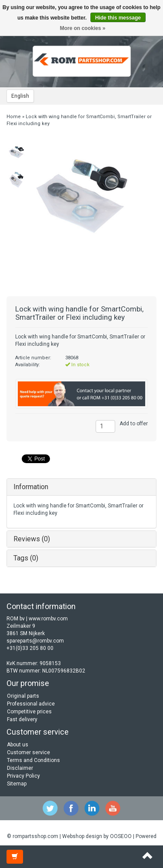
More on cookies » (83, 28)
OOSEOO (121, 836)
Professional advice (31, 704)
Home (14, 117)
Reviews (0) (32, 539)
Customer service (28, 752)
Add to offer (134, 424)
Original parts (23, 696)
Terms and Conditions (33, 760)
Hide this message (118, 18)
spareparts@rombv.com (35, 641)
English (20, 96)
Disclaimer (20, 768)
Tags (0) (26, 558)
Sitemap (17, 784)
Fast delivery (22, 719)
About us (18, 745)
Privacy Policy (23, 776)
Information (31, 487)
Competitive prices (29, 712)
